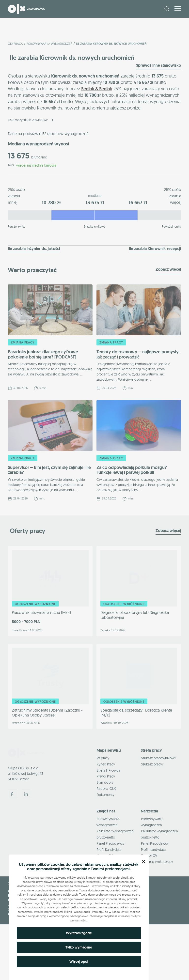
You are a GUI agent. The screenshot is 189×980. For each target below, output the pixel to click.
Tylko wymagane (79, 947)
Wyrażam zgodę (79, 933)
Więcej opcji (79, 962)
